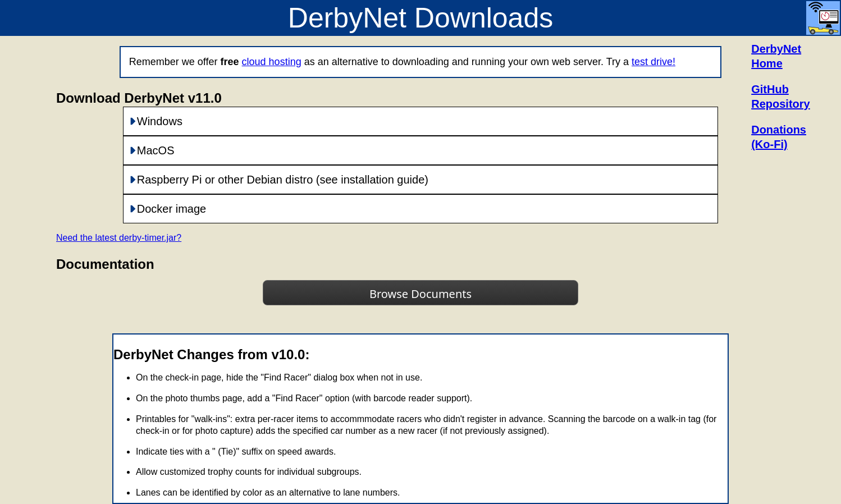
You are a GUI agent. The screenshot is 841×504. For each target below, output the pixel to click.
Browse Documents (420, 294)
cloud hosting (272, 62)
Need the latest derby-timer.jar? (119, 238)
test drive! (653, 62)
